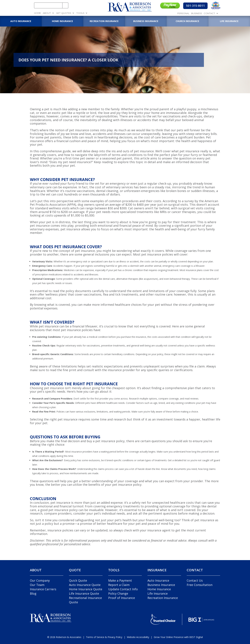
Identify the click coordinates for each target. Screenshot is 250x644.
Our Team (37, 585)
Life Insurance (158, 593)
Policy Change (118, 593)
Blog (33, 593)
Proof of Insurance (122, 598)
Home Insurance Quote (86, 589)
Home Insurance (159, 589)
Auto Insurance (158, 580)
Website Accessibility (138, 637)
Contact (209, 14)
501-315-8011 (195, 6)
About (47, 13)
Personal (183, 14)
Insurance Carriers (43, 589)
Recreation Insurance (163, 598)
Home (37, 13)
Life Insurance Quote (84, 593)
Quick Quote (78, 580)
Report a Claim (119, 585)
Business (197, 14)
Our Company (40, 580)
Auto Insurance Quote (85, 585)
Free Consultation (200, 585)
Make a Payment (120, 580)
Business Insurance (161, 585)
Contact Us (195, 580)
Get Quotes (64, 13)
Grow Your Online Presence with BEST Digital (178, 637)
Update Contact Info (123, 589)
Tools (80, 13)
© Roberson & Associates (64, 637)
